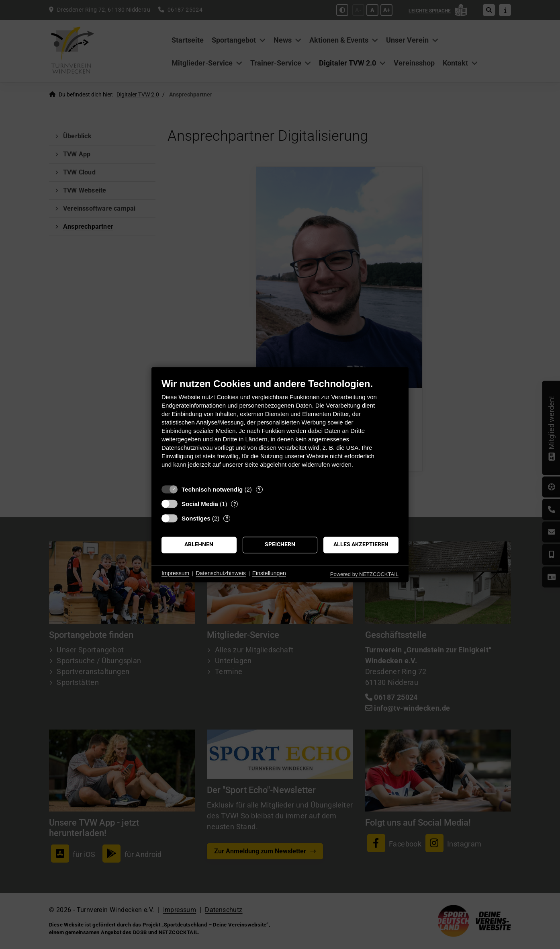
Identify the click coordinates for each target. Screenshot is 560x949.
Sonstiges (196, 518)
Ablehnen (199, 545)
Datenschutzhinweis (221, 574)
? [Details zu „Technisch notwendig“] (259, 489)
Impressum (175, 574)
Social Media (200, 504)
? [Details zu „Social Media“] (235, 504)
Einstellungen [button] (269, 574)
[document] (280, 429)
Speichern (280, 545)
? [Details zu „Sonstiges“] (227, 518)
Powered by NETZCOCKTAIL (364, 574)
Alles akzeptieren (361, 545)
